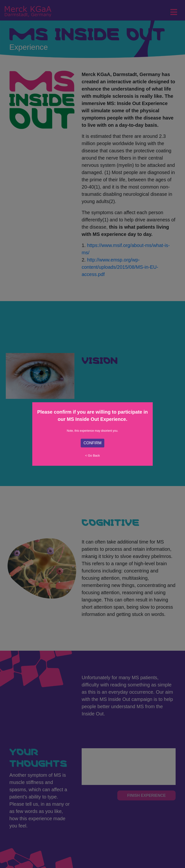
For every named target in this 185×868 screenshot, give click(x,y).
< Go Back (92, 455)
